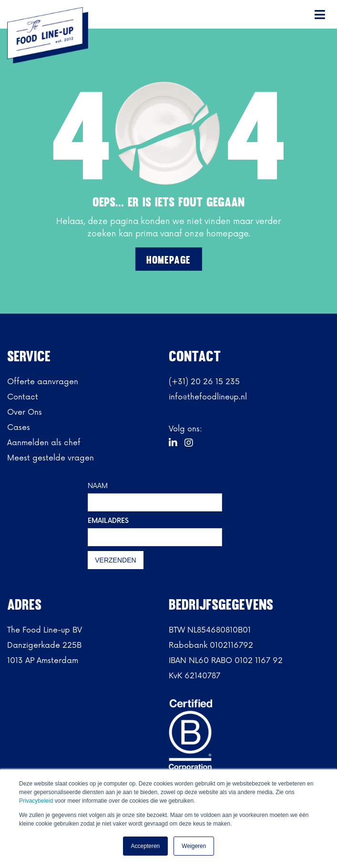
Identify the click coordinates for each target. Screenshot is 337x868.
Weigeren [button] (194, 846)
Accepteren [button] (146, 846)
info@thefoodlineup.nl (208, 397)
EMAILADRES (108, 521)
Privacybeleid (37, 801)
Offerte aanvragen (43, 382)
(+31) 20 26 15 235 (204, 382)
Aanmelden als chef (44, 443)
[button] (320, 14)
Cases (19, 428)
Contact (23, 397)
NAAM (98, 486)
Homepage (168, 260)
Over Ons (25, 412)
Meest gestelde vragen (51, 458)
